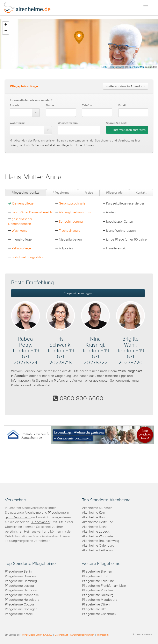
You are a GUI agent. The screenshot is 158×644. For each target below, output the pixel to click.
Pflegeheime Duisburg (98, 595)
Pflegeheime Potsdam (98, 590)
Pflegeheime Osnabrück (99, 614)
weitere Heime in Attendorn (125, 86)
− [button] (6, 31)
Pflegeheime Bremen (97, 572)
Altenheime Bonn (94, 517)
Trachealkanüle (70, 231)
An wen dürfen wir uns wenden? (31, 100)
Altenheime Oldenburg (98, 546)
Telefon (87, 105)
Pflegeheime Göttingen (21, 609)
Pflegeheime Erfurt (95, 576)
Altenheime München (97, 508)
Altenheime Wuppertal (98, 536)
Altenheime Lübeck (96, 532)
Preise (89, 192)
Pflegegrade (114, 192)
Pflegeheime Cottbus (20, 605)
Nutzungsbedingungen (82, 635)
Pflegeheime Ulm (94, 609)
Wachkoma (20, 231)
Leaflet (105, 67)
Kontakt (141, 192)
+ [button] (6, 25)
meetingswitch (117, 67)
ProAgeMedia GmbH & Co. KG (37, 635)
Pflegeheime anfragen (78, 293)
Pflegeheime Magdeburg (100, 600)
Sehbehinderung (71, 222)
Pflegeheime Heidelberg (22, 600)
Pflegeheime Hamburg (21, 581)
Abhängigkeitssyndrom (75, 212)
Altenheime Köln (94, 513)
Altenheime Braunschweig (101, 541)
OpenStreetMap (137, 67)
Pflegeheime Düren (96, 605)
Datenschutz (61, 635)
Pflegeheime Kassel (19, 614)
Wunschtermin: (68, 123)
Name (50, 105)
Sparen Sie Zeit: (116, 123)
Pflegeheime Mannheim (22, 595)
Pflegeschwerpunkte (26, 192)
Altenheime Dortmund (98, 522)
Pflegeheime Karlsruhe (98, 581)
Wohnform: (17, 123)
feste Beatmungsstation (28, 257)
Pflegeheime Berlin (18, 572)
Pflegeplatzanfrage (24, 86)
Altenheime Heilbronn (97, 550)
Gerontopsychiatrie (72, 204)
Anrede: (15, 105)
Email (122, 105)
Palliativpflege (21, 248)
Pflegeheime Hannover (21, 590)
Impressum (103, 635)
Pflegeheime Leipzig (19, 586)
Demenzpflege (23, 204)
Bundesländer (40, 522)
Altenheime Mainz (95, 527)
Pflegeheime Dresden (20, 576)
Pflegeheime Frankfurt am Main (104, 586)
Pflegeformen (62, 192)
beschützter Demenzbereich (32, 212)
